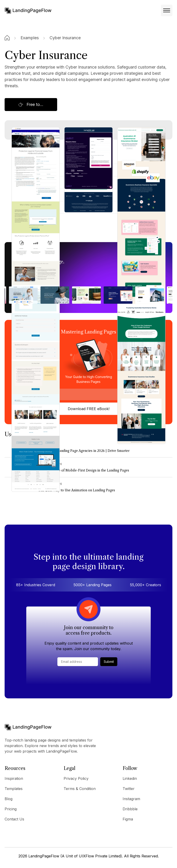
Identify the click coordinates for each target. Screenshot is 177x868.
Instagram (131, 799)
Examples (30, 38)
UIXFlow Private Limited (100, 856)
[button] (167, 10)
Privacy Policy (76, 778)
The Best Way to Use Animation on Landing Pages (77, 490)
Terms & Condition (80, 789)
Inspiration (14, 778)
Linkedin (130, 778)
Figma (128, 819)
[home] (28, 10)
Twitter (129, 789)
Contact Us (14, 819)
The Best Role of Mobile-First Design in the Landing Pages (84, 470)
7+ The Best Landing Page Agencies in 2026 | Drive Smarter (84, 451)
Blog (9, 799)
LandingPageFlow (44, 856)
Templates (14, 789)
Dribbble (130, 809)
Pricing (11, 809)
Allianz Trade (24, 220)
